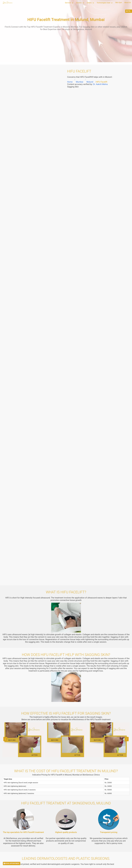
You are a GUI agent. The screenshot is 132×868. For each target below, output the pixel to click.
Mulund (90, 82)
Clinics (89, 3)
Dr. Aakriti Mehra (100, 84)
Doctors (79, 3)
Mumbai (80, 82)
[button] (127, 739)
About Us (128, 3)
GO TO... (129, 11)
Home (70, 82)
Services (68, 3)
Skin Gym (119, 3)
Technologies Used (103, 3)
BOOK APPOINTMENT (12, 863)
